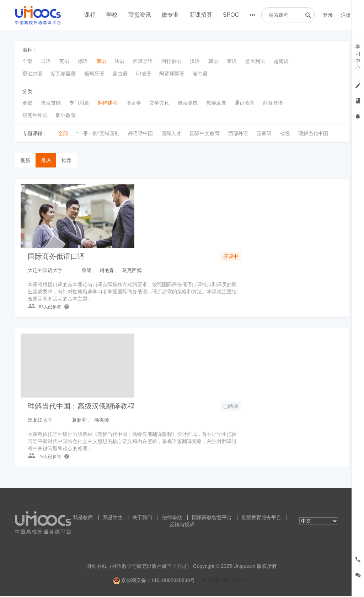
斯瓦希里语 (63, 74)
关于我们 (142, 518)
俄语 (101, 61)
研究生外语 (35, 115)
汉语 (195, 61)
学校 (112, 15)
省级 (285, 133)
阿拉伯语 (171, 61)
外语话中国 (140, 133)
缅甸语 (200, 74)
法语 (119, 61)
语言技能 (51, 103)
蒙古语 (120, 74)
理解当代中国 (313, 133)
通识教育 (245, 103)
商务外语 (273, 103)
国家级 (264, 133)
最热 (46, 160)
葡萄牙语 (94, 74)
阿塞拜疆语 (172, 74)
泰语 (232, 61)
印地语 (144, 74)
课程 (90, 15)
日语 (46, 61)
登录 (328, 15)
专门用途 (79, 103)
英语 (64, 61)
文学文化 (159, 103)
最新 (25, 160)
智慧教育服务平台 (261, 518)
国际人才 (171, 133)
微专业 (170, 15)
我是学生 (113, 518)
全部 (27, 61)
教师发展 (216, 103)
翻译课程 (108, 103)
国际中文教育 (205, 133)
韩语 (213, 61)
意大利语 (255, 61)
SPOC (231, 15)
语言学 (134, 103)
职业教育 (66, 115)
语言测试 (188, 103)
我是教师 (83, 518)
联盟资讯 (140, 15)
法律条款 (172, 518)
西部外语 (238, 133)
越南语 (281, 61)
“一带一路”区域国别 (98, 133)
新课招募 (201, 15)
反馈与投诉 (182, 525)
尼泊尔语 (32, 74)
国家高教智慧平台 (212, 518)
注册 (346, 15)
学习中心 (358, 57)
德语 (83, 61)
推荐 (66, 160)
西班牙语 (143, 61)
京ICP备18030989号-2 (226, 581)
